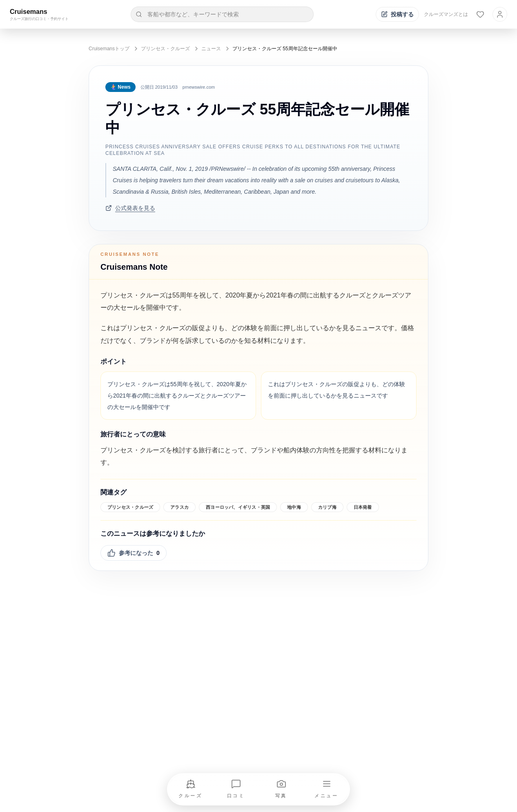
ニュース (211, 49)
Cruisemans (29, 12)
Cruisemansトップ (109, 49)
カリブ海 (327, 507)
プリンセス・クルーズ (165, 49)
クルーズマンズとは (446, 14)
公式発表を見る (130, 208)
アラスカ (179, 507)
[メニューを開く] (327, 789)
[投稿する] (397, 14)
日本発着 (363, 507)
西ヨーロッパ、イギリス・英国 (238, 507)
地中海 (294, 507)
